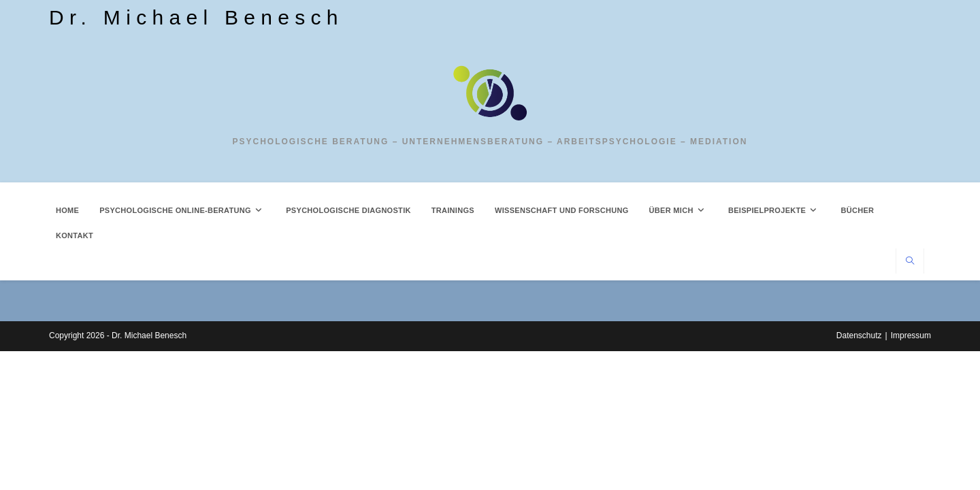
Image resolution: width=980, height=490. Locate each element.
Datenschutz (859, 474)
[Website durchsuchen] (910, 262)
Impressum (911, 474)
